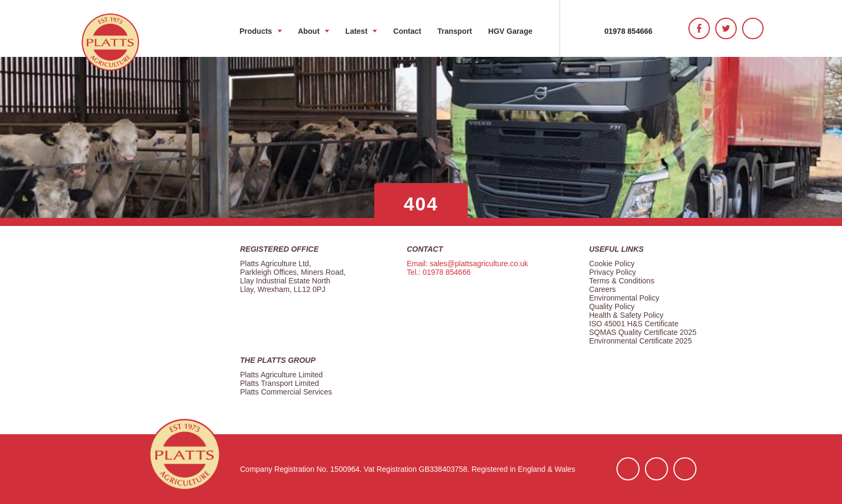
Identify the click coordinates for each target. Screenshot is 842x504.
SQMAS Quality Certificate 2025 (643, 332)
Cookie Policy (612, 264)
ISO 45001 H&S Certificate (634, 324)
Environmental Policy (624, 298)
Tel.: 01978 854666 (438, 272)
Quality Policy (612, 306)
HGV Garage (510, 31)
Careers (603, 289)
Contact (407, 31)
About (309, 31)
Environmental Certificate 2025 (640, 341)
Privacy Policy (612, 272)
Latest (356, 31)
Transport (455, 31)
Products (256, 31)
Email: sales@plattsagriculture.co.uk (467, 264)
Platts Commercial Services (286, 392)
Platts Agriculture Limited (281, 375)
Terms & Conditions (622, 281)
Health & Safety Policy (626, 315)
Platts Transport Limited (280, 383)
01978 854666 (629, 31)
